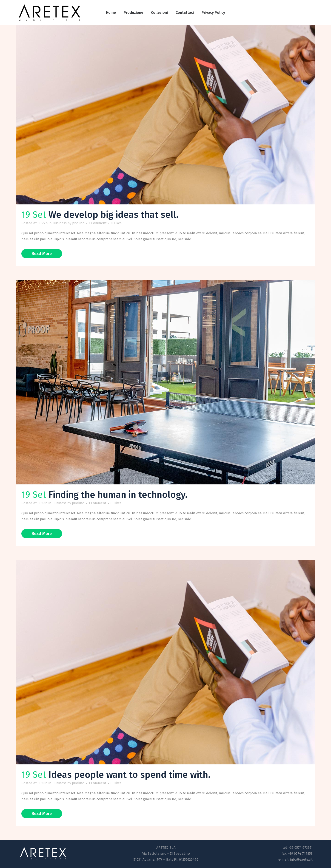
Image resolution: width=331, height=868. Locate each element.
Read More (42, 254)
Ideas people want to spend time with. (129, 775)
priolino (78, 223)
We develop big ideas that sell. (113, 215)
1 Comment (98, 223)
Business (60, 223)
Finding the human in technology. (118, 495)
